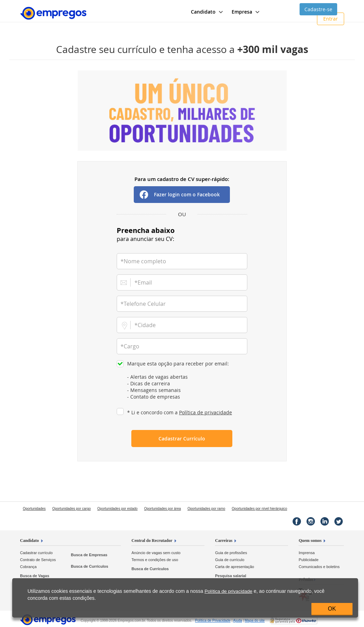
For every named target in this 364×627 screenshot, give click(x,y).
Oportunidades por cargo (72, 509)
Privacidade (213, 621)
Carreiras (224, 541)
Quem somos (310, 541)
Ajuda (238, 621)
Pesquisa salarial (230, 576)
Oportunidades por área (163, 509)
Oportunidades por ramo (206, 509)
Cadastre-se (318, 9)
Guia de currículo (230, 560)
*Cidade (145, 325)
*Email (143, 282)
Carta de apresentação (234, 567)
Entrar (331, 19)
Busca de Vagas (35, 576)
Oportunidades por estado (117, 509)
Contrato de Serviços (38, 560)
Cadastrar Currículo (182, 439)
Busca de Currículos (90, 566)
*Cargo (130, 346)
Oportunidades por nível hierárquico (259, 509)
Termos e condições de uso (155, 560)
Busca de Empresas (89, 555)
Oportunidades (34, 509)
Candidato (30, 541)
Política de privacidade (206, 412)
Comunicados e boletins (319, 567)
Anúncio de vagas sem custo (156, 553)
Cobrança (29, 567)
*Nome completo (143, 261)
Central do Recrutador (152, 541)
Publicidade (308, 560)
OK (332, 609)
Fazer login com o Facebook (187, 194)
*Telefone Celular (143, 304)
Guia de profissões (231, 553)
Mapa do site (255, 621)
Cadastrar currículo (37, 553)
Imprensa (307, 553)
